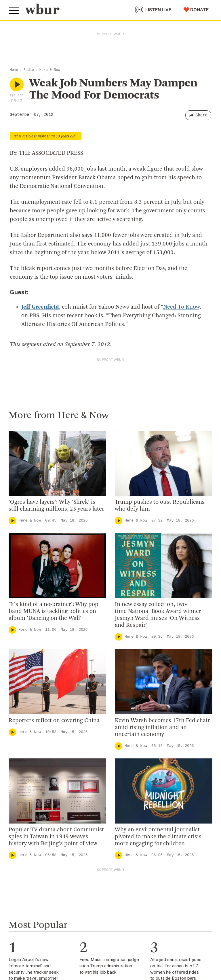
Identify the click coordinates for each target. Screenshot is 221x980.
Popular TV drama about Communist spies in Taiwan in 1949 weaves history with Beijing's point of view (56, 837)
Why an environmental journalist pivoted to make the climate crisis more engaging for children (158, 837)
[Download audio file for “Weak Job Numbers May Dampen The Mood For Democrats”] (12, 95)
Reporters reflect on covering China (54, 721)
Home (14, 70)
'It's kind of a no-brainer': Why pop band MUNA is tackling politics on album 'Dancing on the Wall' (54, 611)
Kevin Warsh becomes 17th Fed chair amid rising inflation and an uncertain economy (162, 728)
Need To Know (181, 307)
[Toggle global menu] (14, 11)
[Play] (12, 521)
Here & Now (50, 70)
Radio (29, 70)
